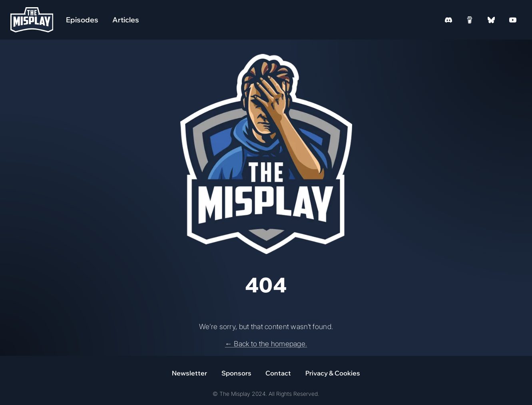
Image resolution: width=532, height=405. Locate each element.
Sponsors (236, 373)
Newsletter (189, 373)
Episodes (82, 20)
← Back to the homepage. (266, 344)
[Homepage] (32, 20)
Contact (278, 373)
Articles (126, 20)
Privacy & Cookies (333, 373)
